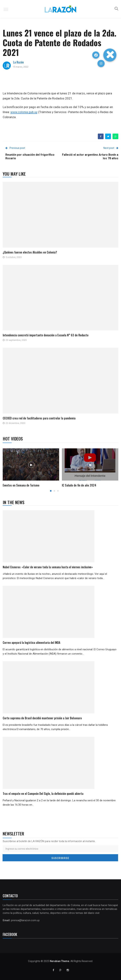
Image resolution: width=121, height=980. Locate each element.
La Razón (18, 62)
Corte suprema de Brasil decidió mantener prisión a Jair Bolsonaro (42, 718)
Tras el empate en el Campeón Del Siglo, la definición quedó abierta (43, 794)
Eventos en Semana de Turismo (21, 485)
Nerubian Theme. (60, 961)
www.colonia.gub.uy (24, 112)
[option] (31, 468)
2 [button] (54, 491)
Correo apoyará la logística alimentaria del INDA (31, 643)
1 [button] (51, 491)
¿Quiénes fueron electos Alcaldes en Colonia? (30, 252)
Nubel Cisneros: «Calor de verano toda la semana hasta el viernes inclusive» (48, 567)
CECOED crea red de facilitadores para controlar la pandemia (39, 418)
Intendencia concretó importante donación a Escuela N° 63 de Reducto (46, 335)
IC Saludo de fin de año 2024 (79, 485)
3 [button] (58, 491)
